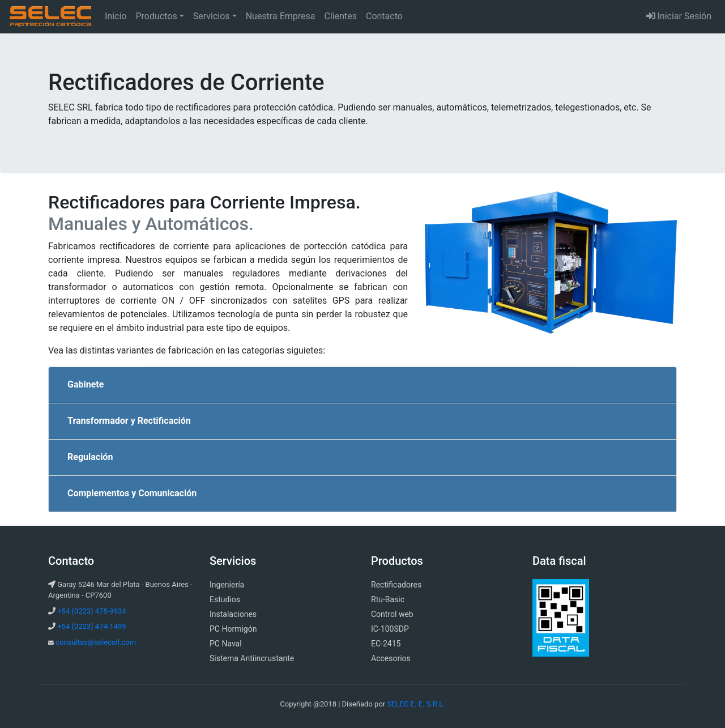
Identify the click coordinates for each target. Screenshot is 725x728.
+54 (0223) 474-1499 (91, 626)
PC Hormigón (233, 629)
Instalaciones (233, 614)
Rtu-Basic (388, 599)
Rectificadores (396, 585)
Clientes (340, 16)
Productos (156, 16)
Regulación (90, 457)
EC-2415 (386, 644)
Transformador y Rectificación (129, 421)
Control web (392, 614)
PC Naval (226, 644)
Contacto (384, 16)
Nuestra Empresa (281, 16)
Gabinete (86, 384)
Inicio (118, 15)
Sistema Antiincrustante (252, 658)
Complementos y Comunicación (132, 493)
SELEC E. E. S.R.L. (416, 704)
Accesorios (391, 658)
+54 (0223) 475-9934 (91, 611)
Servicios (212, 16)
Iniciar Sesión (679, 16)
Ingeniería (227, 585)
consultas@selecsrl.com (96, 642)
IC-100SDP (390, 629)
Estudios (225, 599)
